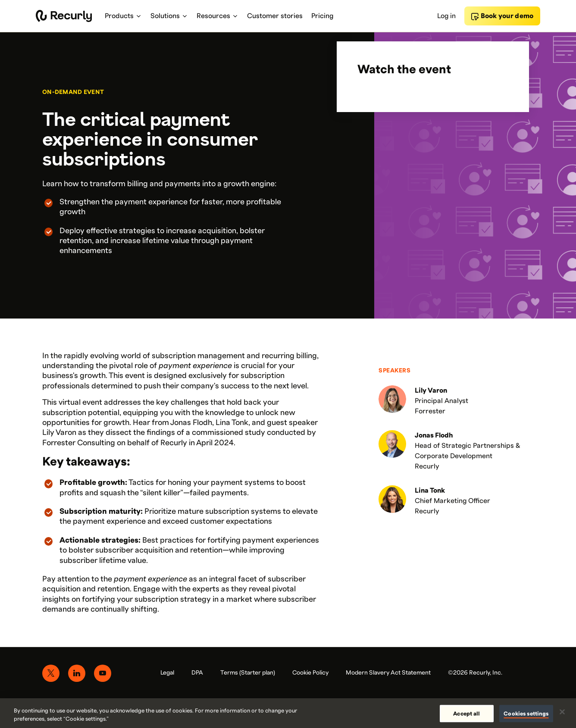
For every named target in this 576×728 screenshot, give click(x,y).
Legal (167, 673)
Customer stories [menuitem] (275, 16)
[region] (288, 713)
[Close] (562, 712)
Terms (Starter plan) (248, 673)
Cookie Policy (310, 673)
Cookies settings (526, 713)
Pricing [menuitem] (322, 16)
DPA (197, 673)
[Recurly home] (64, 16)
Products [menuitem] (123, 16)
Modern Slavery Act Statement (388, 673)
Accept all (466, 713)
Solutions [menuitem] (169, 16)
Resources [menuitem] (218, 16)
